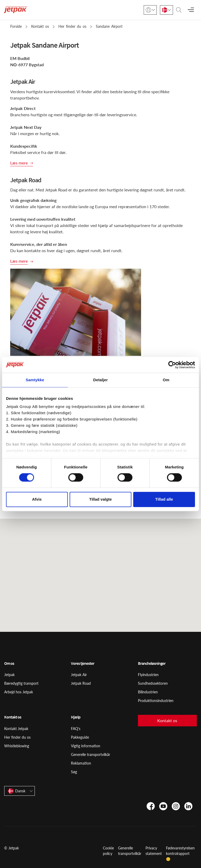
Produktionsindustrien (156, 701)
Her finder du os (17, 737)
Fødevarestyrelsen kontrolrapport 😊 (180, 853)
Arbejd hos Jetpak (19, 692)
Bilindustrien (148, 692)
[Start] (16, 10)
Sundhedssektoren (153, 683)
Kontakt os (167, 720)
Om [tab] (166, 380)
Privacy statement (154, 851)
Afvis (37, 499)
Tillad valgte (100, 499)
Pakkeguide (80, 737)
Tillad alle (164, 499)
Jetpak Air (79, 675)
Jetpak (9, 675)
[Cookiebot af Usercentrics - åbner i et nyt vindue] (172, 365)
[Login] (150, 10)
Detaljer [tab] (100, 380)
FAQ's (76, 729)
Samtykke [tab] (35, 380)
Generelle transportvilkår (91, 754)
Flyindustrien (148, 675)
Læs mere (19, 163)
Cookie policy (108, 851)
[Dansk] (166, 10)
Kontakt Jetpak (16, 729)
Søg (74, 772)
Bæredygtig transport (21, 683)
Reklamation (81, 763)
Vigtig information (86, 746)
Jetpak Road (81, 683)
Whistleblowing (17, 746)
